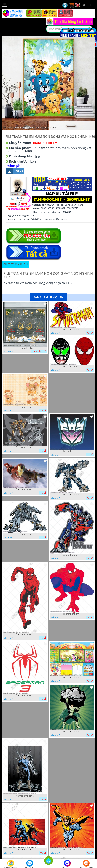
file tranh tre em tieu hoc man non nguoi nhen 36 (72, 366)
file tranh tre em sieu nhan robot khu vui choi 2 (72, 555)
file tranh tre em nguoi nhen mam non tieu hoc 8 (25, 634)
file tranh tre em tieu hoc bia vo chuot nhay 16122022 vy (25, 407)
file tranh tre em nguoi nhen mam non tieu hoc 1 (25, 695)
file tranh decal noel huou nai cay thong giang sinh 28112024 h (25, 348)
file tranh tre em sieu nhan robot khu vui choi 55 (25, 447)
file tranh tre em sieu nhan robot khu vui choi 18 (25, 489)
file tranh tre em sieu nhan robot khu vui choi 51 (72, 451)
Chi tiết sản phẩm (16, 264)
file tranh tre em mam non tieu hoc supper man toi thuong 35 (72, 732)
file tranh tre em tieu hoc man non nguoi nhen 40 (72, 330)
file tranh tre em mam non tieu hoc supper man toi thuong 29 (25, 796)
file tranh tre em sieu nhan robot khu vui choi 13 (72, 495)
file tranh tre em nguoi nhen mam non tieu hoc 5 (72, 614)
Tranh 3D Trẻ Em (45, 143)
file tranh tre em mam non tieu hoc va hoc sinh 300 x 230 (72, 678)
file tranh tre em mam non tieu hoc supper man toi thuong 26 (25, 850)
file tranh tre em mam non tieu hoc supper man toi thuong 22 (72, 850)
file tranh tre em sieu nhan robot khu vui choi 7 (25, 534)
